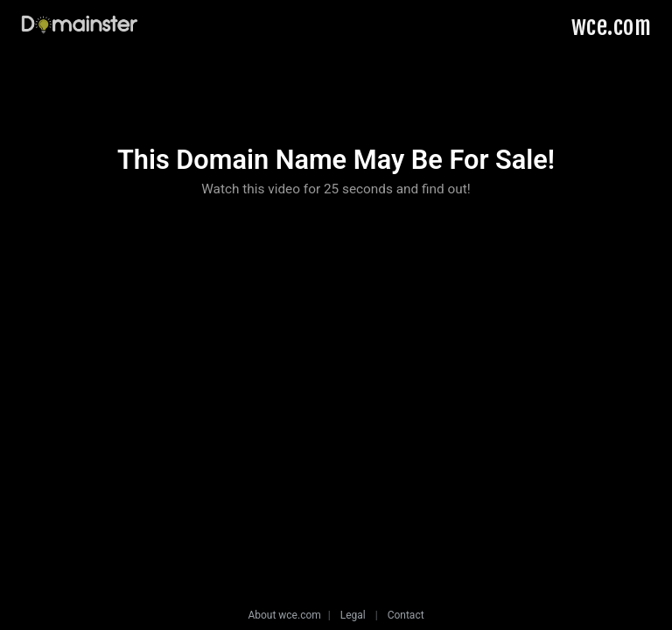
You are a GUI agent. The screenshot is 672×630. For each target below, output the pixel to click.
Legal (353, 615)
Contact (406, 615)
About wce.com (284, 615)
